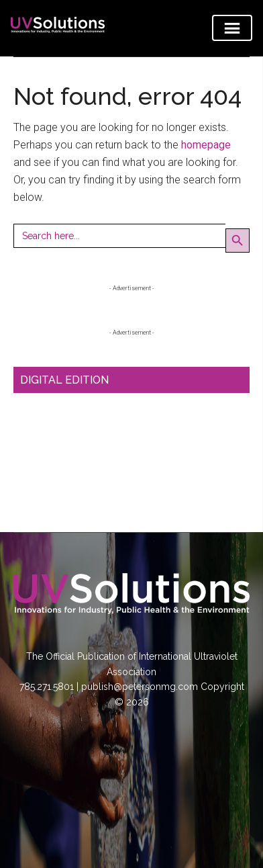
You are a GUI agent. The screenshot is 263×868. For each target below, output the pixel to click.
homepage (206, 145)
